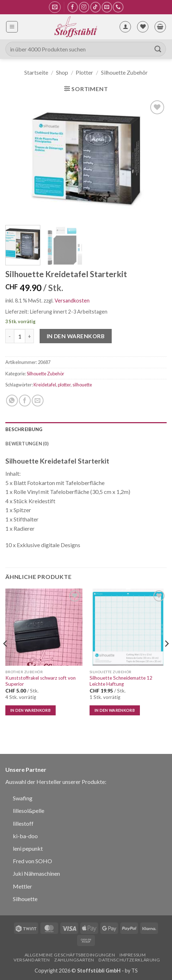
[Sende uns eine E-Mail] (107, 7)
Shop (62, 72)
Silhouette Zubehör (124, 72)
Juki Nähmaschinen (36, 873)
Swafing (23, 798)
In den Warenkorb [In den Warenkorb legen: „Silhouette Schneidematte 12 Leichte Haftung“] (115, 710)
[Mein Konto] (125, 27)
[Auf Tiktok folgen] (95, 7)
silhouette (82, 385)
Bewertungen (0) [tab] (27, 444)
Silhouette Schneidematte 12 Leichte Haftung (121, 681)
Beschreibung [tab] (24, 429)
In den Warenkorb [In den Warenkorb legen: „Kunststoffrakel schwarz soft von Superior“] (31, 710)
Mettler (22, 886)
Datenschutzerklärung (129, 960)
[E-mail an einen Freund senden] (38, 401)
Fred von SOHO (32, 861)
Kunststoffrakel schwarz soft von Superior (41, 681)
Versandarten (32, 960)
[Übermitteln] (158, 49)
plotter (64, 385)
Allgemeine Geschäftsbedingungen (70, 955)
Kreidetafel (45, 385)
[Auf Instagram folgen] (84, 7)
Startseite (36, 72)
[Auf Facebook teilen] (25, 401)
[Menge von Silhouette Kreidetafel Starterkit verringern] (10, 336)
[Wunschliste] (143, 27)
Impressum (133, 955)
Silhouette (25, 899)
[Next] (166, 658)
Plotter (84, 72)
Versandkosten (72, 301)
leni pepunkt (28, 848)
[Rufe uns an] (118, 7)
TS (135, 971)
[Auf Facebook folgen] (73, 7)
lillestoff (23, 823)
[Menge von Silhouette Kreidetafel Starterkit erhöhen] (30, 336)
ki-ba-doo (25, 836)
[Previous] (6, 658)
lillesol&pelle (29, 811)
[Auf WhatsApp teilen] (12, 401)
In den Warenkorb (76, 336)
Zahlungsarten (74, 960)
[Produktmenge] (20, 336)
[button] (55, 7)
